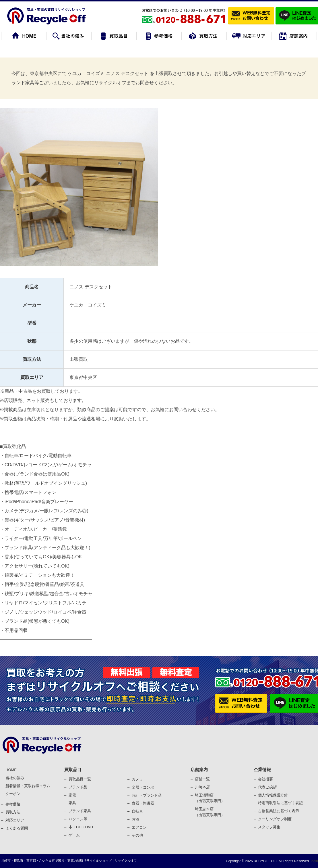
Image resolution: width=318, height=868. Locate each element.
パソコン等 (78, 819)
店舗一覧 (202, 779)
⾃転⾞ (137, 811)
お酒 (135, 819)
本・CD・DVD (81, 827)
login (314, 861)
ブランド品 (78, 787)
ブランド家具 (80, 811)
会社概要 (265, 779)
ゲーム (74, 835)
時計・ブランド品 (147, 795)
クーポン (13, 794)
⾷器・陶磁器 (143, 803)
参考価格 (13, 804)
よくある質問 (17, 828)
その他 (137, 835)
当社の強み (15, 778)
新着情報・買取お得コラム (28, 786)
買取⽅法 (13, 812)
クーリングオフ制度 (275, 819)
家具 (72, 803)
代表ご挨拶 (267, 787)
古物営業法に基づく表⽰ (279, 811)
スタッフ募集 (269, 827)
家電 (72, 795)
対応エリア (15, 820)
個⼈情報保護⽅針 (273, 795)
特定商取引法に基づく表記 (280, 803)
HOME (11, 770)
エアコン (139, 827)
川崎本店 (202, 787)
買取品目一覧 (80, 779)
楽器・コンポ (143, 787)
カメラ (137, 779)
